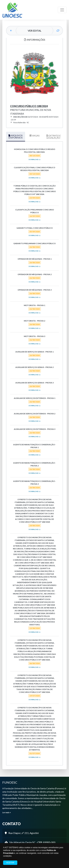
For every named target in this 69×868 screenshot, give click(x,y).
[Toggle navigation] (62, 10)
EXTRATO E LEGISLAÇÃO (53, 137)
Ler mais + (7, 812)
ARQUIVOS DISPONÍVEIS (16, 137)
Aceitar (10, 863)
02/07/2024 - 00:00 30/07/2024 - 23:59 (34, 118)
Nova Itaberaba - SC (20, 122)
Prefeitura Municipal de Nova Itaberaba (31, 110)
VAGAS (34, 136)
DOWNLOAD (35, 159)
